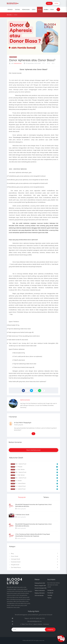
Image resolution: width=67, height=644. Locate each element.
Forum (52, 10)
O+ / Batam (33, 481)
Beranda (10, 10)
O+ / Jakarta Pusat (33, 486)
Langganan (50, 629)
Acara (46, 10)
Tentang (17, 10)
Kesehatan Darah (33, 562)
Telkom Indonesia (40, 590)
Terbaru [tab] (46, 497)
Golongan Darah (33, 559)
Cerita (34, 10)
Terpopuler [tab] (22, 497)
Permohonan (26, 10)
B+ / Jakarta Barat (33, 483)
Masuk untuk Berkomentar (33, 450)
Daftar (56, 3)
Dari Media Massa (33, 567)
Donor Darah (33, 556)
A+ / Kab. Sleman (33, 469)
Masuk (49, 3)
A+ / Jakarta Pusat (33, 489)
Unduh (58, 10)
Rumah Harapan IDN (41, 588)
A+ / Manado (33, 467)
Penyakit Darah (33, 565)
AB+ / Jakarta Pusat (33, 464)
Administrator (18, 63)
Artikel (40, 10)
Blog (33, 554)
